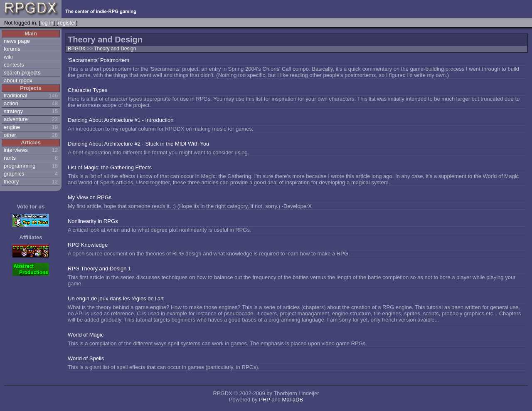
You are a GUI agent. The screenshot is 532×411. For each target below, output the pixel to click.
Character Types (87, 90)
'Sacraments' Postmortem (99, 60)
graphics (14, 174)
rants (10, 158)
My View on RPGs (90, 197)
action (11, 103)
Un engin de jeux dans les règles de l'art (116, 298)
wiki (8, 57)
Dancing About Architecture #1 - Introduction (121, 120)
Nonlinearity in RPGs (93, 221)
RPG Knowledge (88, 245)
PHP (265, 400)
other (10, 135)
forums (12, 49)
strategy (13, 111)
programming (20, 166)
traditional (15, 95)
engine (12, 127)
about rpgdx (18, 80)
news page (17, 41)
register (67, 23)
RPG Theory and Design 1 (99, 269)
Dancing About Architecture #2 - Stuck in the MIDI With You (138, 144)
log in (47, 23)
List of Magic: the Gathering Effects (110, 167)
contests (14, 65)
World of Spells (86, 358)
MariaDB (293, 400)
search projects (22, 73)
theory (11, 182)
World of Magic (86, 335)
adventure (16, 119)
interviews (16, 150)
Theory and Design (115, 49)
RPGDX (77, 49)
